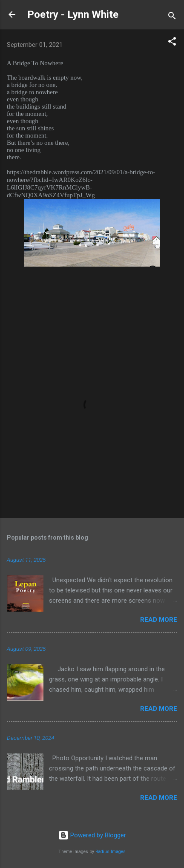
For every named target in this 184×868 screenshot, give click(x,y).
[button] (172, 43)
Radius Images (111, 852)
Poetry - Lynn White (73, 14)
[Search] (172, 17)
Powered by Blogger (92, 835)
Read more (159, 620)
